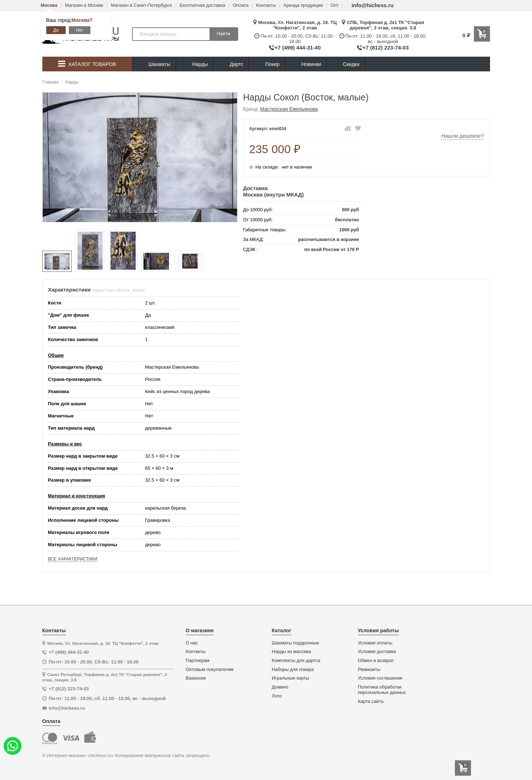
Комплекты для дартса (296, 661)
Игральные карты (291, 678)
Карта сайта (371, 701)
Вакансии (196, 678)
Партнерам (198, 661)
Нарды (195, 64)
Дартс (231, 64)
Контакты (266, 6)
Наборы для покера (293, 670)
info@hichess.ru (373, 5)
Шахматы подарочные (296, 643)
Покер (267, 64)
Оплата (241, 6)
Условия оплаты (375, 643)
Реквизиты (369, 670)
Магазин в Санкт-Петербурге (141, 6)
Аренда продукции (303, 6)
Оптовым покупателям (210, 670)
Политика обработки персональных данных (382, 690)
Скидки (346, 65)
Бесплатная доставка (203, 6)
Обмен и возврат (376, 661)
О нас (192, 643)
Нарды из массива (292, 652)
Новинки (306, 64)
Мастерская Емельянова (289, 109)
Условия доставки (377, 652)
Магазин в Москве (84, 6)
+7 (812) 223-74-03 (385, 48)
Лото (277, 696)
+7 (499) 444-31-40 (298, 48)
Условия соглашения (380, 678)
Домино (280, 687)
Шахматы (154, 64)
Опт (335, 6)
